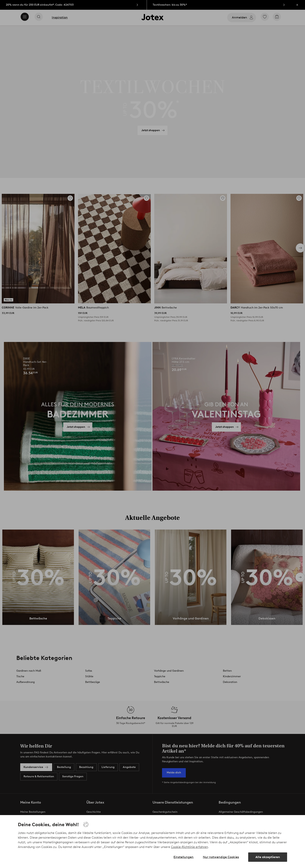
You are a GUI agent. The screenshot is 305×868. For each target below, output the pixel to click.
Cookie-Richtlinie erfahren (189, 847)
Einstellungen (184, 857)
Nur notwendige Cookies (221, 857)
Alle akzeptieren (268, 857)
